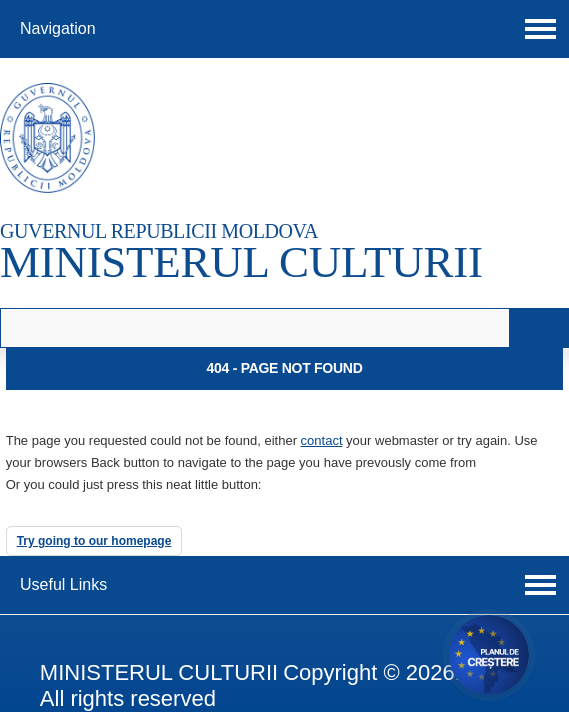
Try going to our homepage (94, 541)
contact (322, 440)
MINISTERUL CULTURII (241, 262)
